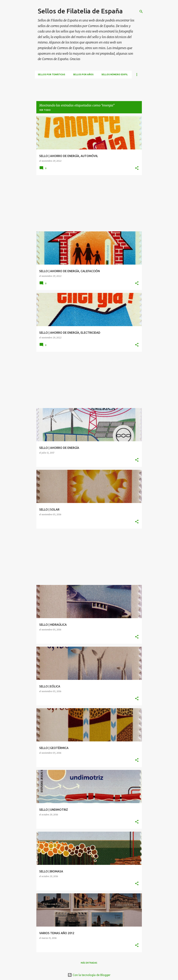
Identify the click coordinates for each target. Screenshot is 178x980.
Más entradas (89, 963)
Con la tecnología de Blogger (89, 975)
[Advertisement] (101, 87)
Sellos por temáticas (51, 74)
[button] (137, 168)
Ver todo (45, 110)
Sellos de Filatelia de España (80, 11)
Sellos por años (83, 74)
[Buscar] (141, 12)
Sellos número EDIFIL (115, 74)
